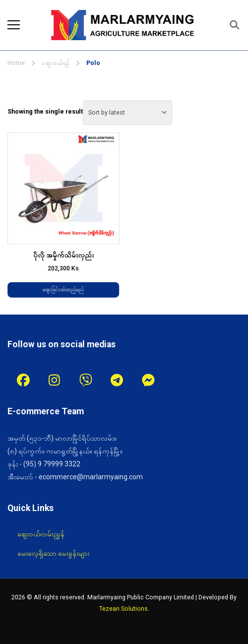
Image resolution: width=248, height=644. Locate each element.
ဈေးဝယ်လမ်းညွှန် (41, 534)
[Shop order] (127, 113)
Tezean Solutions (124, 609)
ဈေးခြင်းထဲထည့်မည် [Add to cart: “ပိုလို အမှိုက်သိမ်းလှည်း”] (63, 290)
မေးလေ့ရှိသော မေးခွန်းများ (53, 553)
